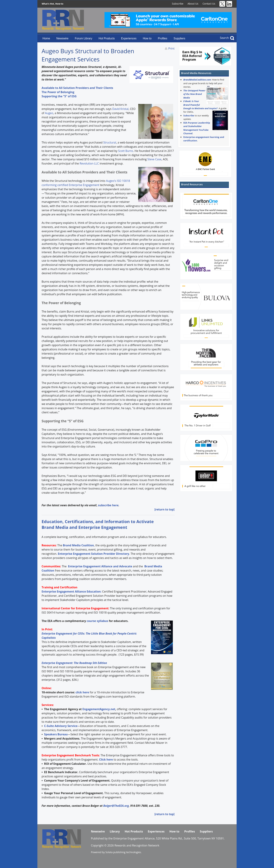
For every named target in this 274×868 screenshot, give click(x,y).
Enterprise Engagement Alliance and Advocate (100, 566)
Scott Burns (126, 151)
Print (171, 48)
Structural (110, 142)
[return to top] (165, 509)
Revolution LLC (89, 163)
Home (46, 38)
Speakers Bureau (56, 734)
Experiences (129, 38)
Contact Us (209, 4)
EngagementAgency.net (99, 709)
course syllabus (97, 621)
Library (115, 831)
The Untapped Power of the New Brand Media (194, 94)
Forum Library (84, 38)
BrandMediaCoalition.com (197, 80)
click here (82, 692)
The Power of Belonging (58, 92)
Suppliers (179, 38)
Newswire (62, 38)
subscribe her (107, 505)
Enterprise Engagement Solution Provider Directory (93, 554)
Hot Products (107, 38)
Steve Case (154, 159)
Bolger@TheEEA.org (116, 806)
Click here (106, 759)
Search (224, 38)
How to (147, 38)
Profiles (163, 38)
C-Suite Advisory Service (61, 726)
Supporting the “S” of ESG (59, 96)
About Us (193, 4)
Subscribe (178, 4)
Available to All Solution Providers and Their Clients (77, 88)
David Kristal (120, 109)
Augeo (49, 113)
